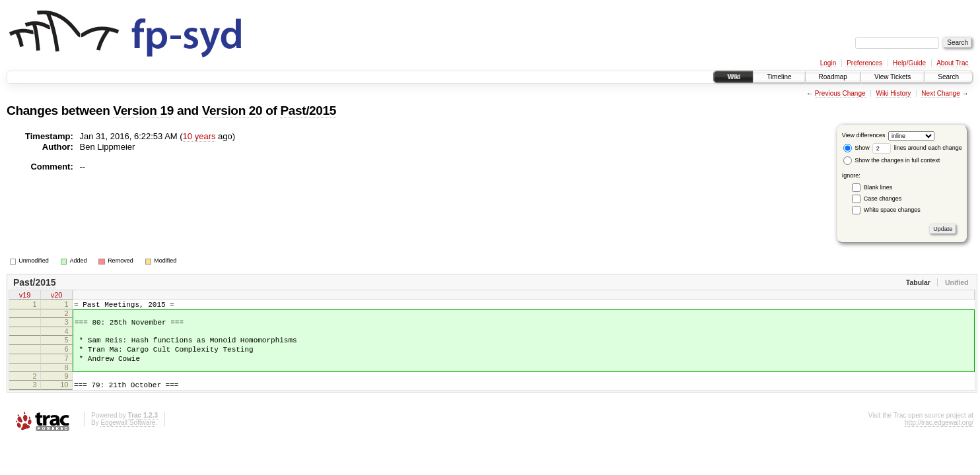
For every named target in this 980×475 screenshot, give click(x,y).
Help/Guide (909, 63)
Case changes (883, 199)
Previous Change (840, 93)
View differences (864, 135)
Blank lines (878, 187)
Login (828, 63)
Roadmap (833, 77)
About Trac (952, 63)
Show (857, 148)
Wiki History (894, 93)
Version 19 (143, 111)
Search (948, 77)
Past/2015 (308, 111)
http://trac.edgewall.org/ (939, 436)
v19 (25, 296)
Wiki (733, 77)
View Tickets (892, 77)
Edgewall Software (128, 436)
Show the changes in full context (892, 160)
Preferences (864, 63)
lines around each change (917, 148)
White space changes (892, 210)
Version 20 (232, 111)
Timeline (779, 77)
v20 (57, 296)
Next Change (940, 93)
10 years (199, 136)
